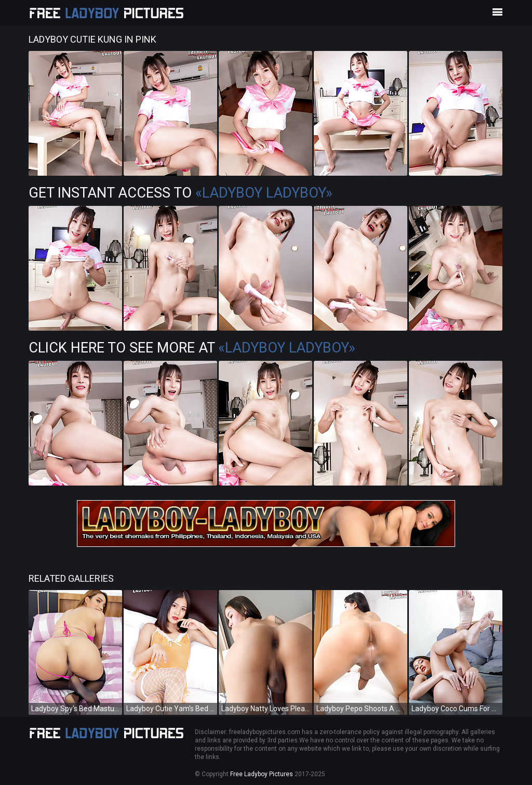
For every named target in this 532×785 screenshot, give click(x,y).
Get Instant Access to (181, 193)
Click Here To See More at (192, 348)
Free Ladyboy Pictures (262, 774)
